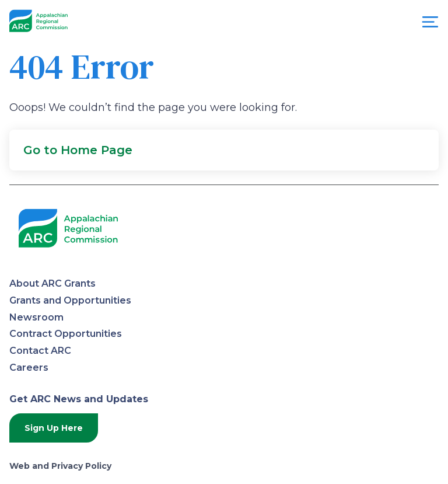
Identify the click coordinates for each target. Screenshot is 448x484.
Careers (29, 368)
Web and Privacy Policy (60, 466)
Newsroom (36, 317)
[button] (224, 150)
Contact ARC (40, 351)
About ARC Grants (52, 283)
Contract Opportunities (66, 334)
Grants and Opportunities (70, 300)
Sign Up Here (54, 428)
